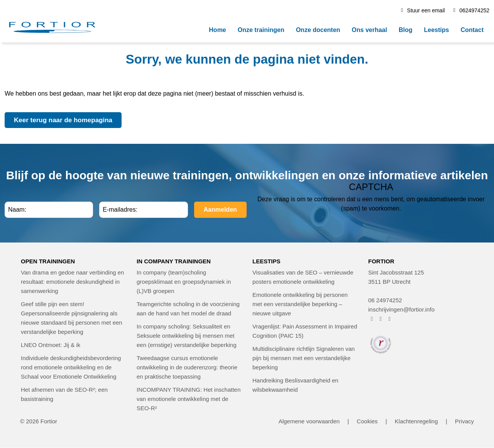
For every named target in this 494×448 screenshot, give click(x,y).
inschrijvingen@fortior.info (401, 309)
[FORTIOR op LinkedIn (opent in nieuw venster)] (390, 319)
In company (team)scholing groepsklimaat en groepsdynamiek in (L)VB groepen (184, 282)
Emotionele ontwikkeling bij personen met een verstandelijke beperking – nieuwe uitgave (300, 304)
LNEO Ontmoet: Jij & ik (51, 345)
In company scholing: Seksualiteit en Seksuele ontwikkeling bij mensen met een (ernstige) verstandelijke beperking (186, 336)
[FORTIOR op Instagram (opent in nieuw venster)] (381, 319)
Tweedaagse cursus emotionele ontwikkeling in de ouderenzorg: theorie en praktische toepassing (187, 367)
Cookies (367, 421)
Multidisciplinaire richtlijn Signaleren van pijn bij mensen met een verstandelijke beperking (304, 358)
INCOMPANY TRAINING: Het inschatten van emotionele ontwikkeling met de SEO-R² (189, 399)
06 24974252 (385, 300)
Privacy (464, 421)
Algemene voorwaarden (309, 421)
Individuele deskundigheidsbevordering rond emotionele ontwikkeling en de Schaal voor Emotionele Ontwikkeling (71, 367)
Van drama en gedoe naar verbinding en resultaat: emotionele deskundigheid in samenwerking (72, 282)
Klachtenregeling (416, 421)
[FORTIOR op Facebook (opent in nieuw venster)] (372, 319)
